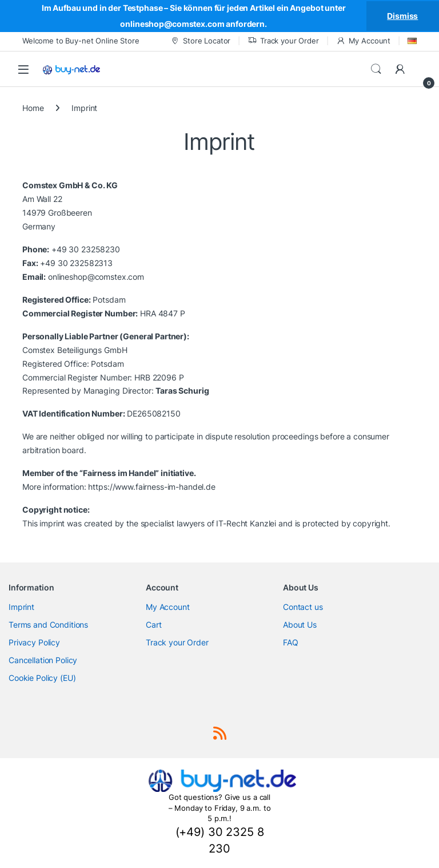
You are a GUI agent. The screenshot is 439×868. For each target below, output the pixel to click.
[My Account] (400, 69)
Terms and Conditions (48, 625)
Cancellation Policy (43, 660)
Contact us (303, 607)
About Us (300, 625)
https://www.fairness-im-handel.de (151, 487)
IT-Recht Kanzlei (246, 523)
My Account (363, 41)
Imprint (21, 607)
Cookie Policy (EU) (42, 678)
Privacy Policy (34, 642)
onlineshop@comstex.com (96, 277)
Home (33, 108)
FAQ (291, 642)
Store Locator (200, 41)
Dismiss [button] (402, 16)
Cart (153, 625)
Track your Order (283, 41)
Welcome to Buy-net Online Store (81, 41)
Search (376, 69)
